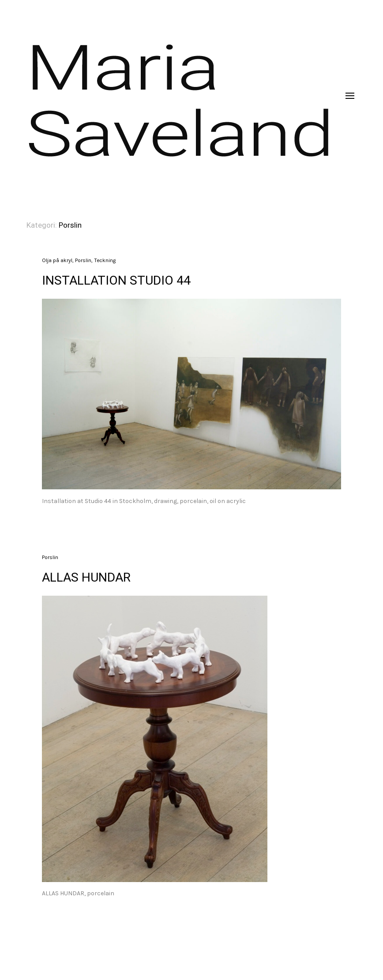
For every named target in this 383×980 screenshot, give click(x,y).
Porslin (83, 260)
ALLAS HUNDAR (86, 577)
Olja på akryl (57, 260)
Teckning (105, 260)
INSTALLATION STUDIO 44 (116, 280)
